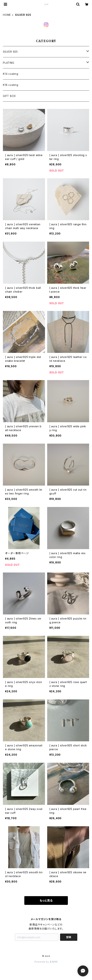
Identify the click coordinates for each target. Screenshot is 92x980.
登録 (69, 937)
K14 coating (11, 74)
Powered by (46, 962)
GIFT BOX (9, 96)
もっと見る (46, 900)
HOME (7, 15)
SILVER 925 (10, 52)
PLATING (9, 63)
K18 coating (11, 85)
